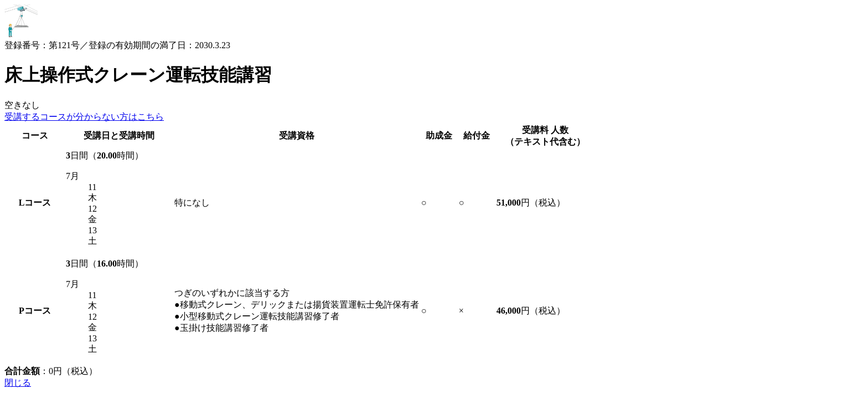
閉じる (18, 383)
